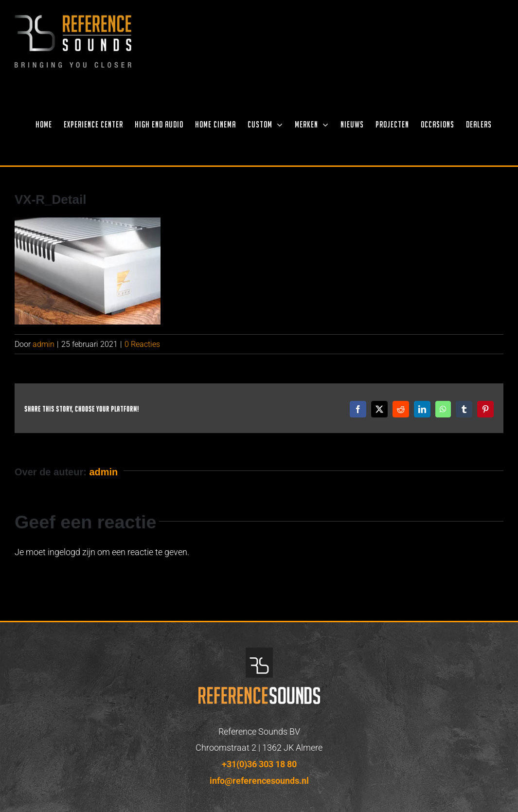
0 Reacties (142, 344)
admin (44, 344)
